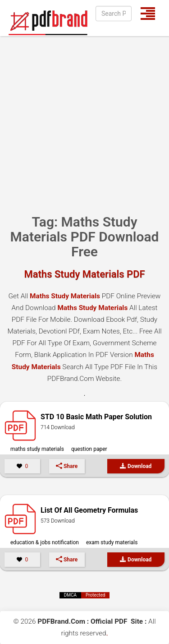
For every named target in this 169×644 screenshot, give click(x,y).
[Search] (114, 14)
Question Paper (89, 449)
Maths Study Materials (37, 449)
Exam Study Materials (112, 542)
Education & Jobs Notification (45, 542)
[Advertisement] (84, 125)
